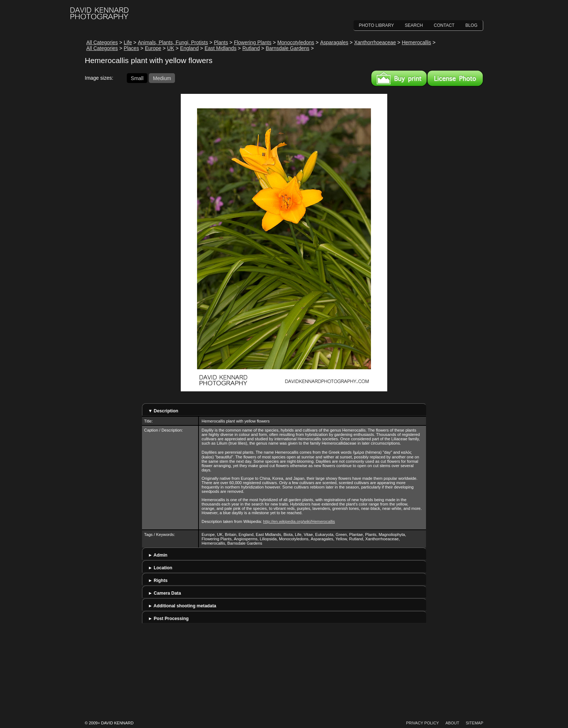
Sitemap (475, 723)
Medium (162, 78)
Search (414, 25)
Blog (471, 25)
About (452, 723)
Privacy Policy (423, 723)
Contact (444, 25)
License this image (455, 78)
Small (137, 78)
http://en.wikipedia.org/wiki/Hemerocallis (299, 521)
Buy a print (399, 78)
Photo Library (377, 25)
